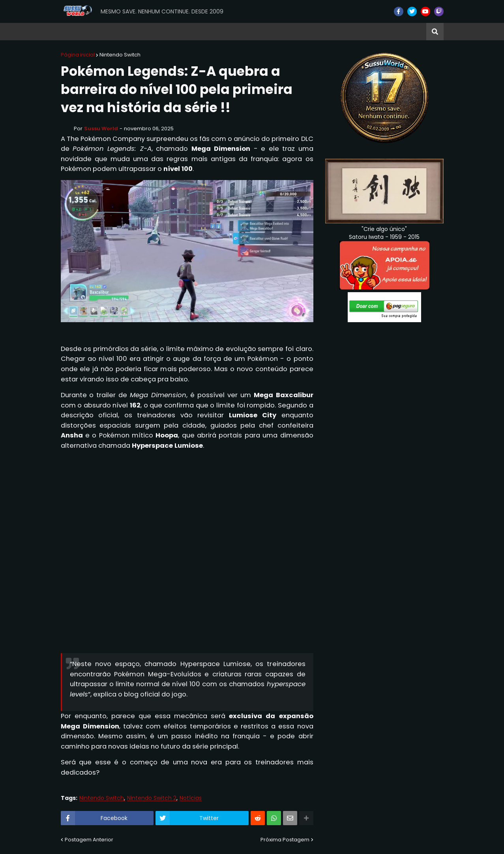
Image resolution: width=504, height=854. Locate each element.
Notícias (191, 798)
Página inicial (78, 55)
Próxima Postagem (285, 840)
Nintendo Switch (120, 55)
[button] (435, 32)
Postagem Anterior (89, 840)
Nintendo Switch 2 (152, 798)
